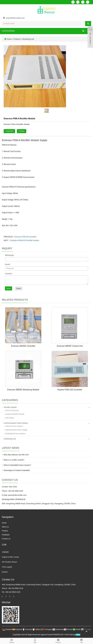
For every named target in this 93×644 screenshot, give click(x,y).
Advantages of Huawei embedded (17, 470)
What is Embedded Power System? (17, 465)
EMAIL (22, 131)
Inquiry (58, 641)
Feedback (6, 535)
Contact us (6, 539)
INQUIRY (9, 131)
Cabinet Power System (14, 426)
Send (9, 288)
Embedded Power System (15, 434)
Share (12, 641)
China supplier (7, 567)
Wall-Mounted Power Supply (16, 430)
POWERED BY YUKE (61, 635)
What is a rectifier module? (14, 460)
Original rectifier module (10, 557)
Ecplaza (5, 572)
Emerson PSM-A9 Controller (25, 237)
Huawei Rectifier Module (15, 414)
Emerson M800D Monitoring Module (23, 390)
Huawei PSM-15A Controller (70, 390)
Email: (8, 264)
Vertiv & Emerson (12, 410)
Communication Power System (16, 423)
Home (9, 39)
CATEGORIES (8, 31)
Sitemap (73, 635)
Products (17, 39)
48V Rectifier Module (9, 562)
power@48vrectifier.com (15, 18)
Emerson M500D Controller (23, 346)
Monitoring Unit (28, 39)
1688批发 (5, 552)
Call (35, 641)
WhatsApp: (10, 255)
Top (81, 641)
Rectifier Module (10, 407)
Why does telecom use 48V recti (16, 455)
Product (5, 531)
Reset (19, 288)
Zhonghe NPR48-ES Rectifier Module (25, 240)
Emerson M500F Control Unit (70, 346)
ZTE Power (10, 418)
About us (5, 527)
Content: (9, 274)
